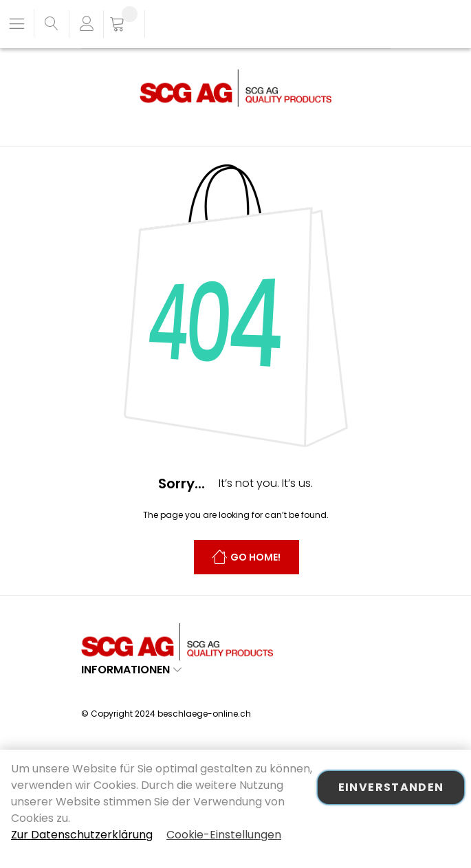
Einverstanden (391, 787)
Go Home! (255, 558)
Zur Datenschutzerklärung (82, 835)
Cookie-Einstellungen (224, 835)
